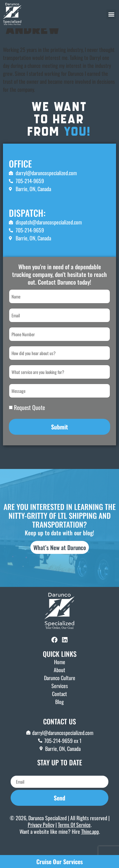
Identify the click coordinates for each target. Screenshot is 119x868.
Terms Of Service (74, 837)
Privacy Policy (41, 837)
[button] (111, 14)
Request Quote (29, 420)
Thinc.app (90, 844)
